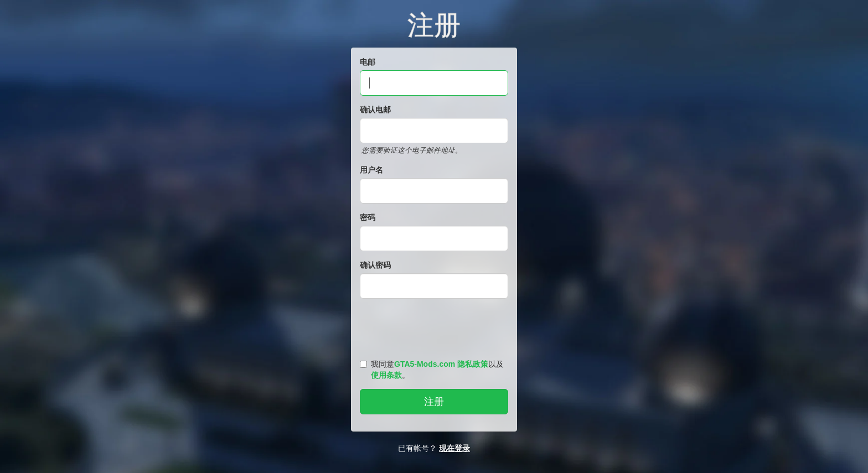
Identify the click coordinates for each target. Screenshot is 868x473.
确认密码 (375, 265)
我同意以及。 (432, 370)
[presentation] (436, 326)
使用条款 (386, 375)
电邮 (368, 62)
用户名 (371, 170)
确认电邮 (375, 110)
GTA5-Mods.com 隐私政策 (441, 364)
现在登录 (454, 448)
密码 (368, 217)
